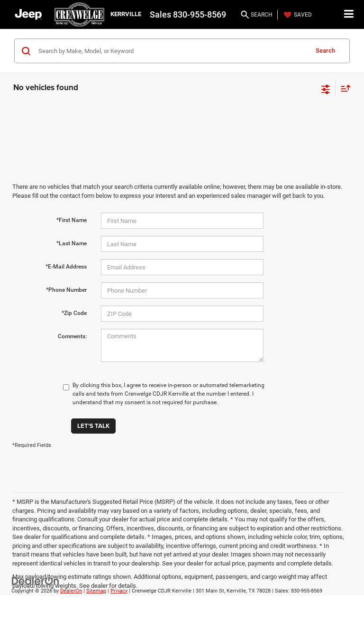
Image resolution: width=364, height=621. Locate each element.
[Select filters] (326, 88)
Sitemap (96, 591)
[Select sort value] (343, 88)
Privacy (119, 591)
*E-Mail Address (66, 267)
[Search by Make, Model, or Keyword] (172, 51)
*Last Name (72, 243)
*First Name (72, 220)
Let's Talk (93, 426)
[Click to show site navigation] (349, 14)
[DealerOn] (36, 580)
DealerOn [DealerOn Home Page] (71, 591)
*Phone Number (66, 290)
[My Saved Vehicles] (297, 15)
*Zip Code (74, 313)
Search (325, 51)
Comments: (72, 336)
